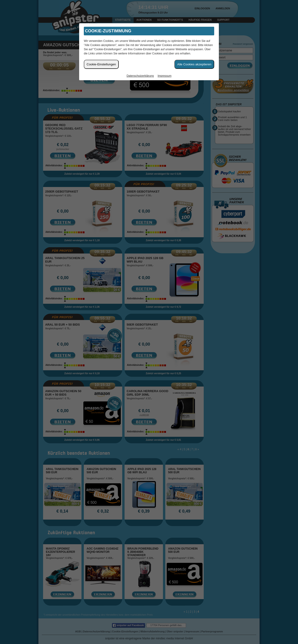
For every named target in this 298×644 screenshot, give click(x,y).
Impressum (164, 76)
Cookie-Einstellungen (101, 64)
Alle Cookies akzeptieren (194, 64)
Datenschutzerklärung (140, 76)
